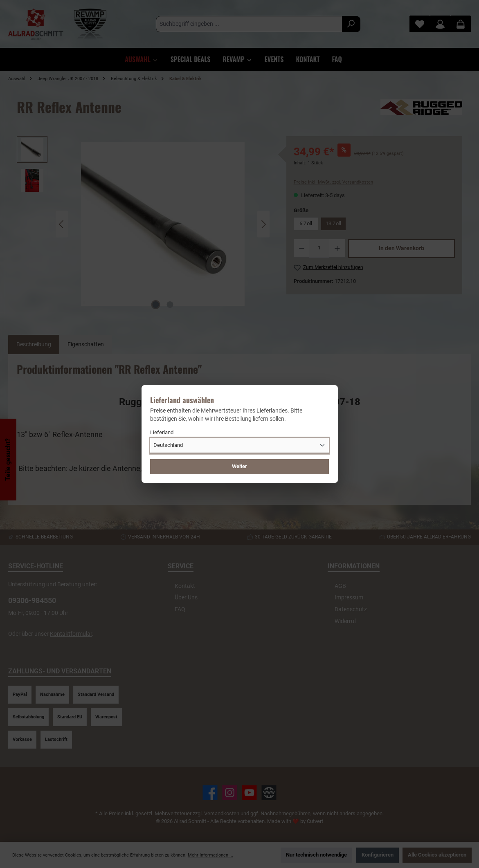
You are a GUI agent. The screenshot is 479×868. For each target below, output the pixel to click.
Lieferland (162, 432)
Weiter (239, 466)
